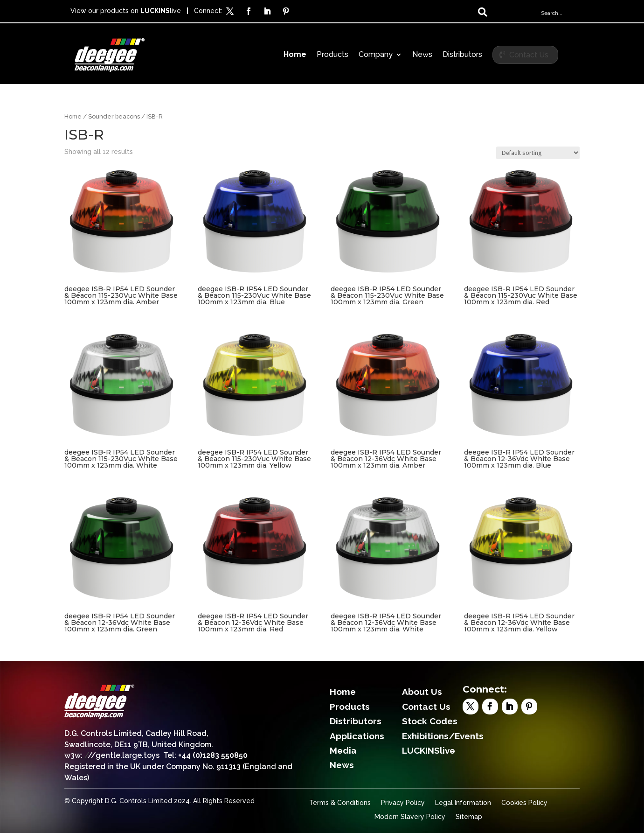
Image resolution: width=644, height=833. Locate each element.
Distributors (462, 55)
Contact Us (529, 55)
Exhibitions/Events (443, 736)
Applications (357, 736)
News (422, 55)
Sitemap (469, 817)
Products (332, 55)
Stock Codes (430, 721)
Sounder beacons (114, 116)
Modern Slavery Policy (410, 817)
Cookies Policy (524, 803)
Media (343, 750)
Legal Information (463, 803)
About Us (422, 692)
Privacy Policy (403, 803)
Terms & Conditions (340, 803)
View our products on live (126, 11)
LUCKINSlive (429, 750)
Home (295, 55)
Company (376, 55)
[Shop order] (538, 153)
